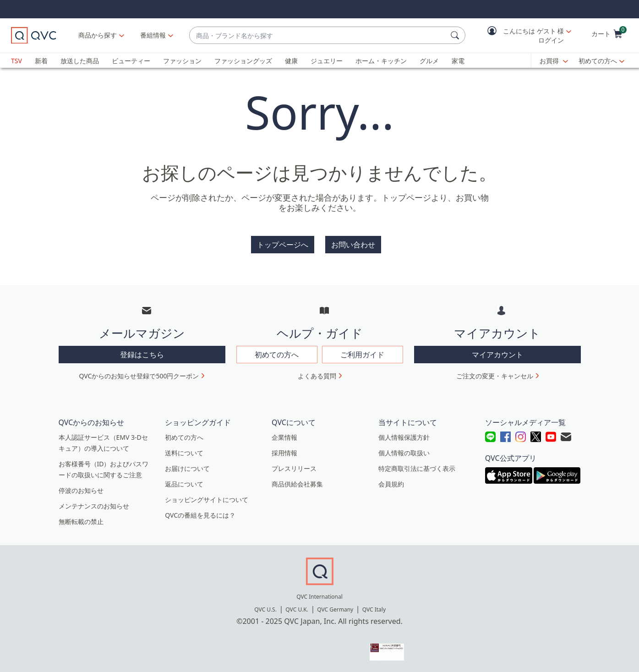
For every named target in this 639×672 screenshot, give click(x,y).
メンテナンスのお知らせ (94, 506)
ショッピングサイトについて (207, 500)
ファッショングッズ (243, 61)
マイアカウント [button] (497, 355)
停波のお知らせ (81, 490)
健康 (291, 61)
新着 (41, 61)
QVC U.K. (297, 609)
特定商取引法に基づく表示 (417, 468)
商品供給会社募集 (297, 484)
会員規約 (391, 484)
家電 (458, 61)
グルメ (429, 61)
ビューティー (131, 61)
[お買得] (554, 61)
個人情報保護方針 (404, 437)
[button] (523, 36)
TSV (16, 61)
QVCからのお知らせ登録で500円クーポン (139, 376)
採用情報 (284, 453)
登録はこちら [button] (142, 355)
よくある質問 (317, 376)
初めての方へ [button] (277, 355)
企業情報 (284, 437)
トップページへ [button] (283, 245)
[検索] (456, 35)
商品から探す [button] (98, 35)
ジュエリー (327, 61)
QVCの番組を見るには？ (200, 515)
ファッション (182, 61)
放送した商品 (80, 61)
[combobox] (318, 36)
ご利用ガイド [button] (362, 355)
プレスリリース (294, 468)
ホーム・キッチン (381, 61)
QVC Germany (335, 609)
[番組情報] (153, 35)
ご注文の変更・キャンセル (495, 376)
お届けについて (187, 468)
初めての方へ (598, 61)
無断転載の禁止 (81, 522)
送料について (184, 453)
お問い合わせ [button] (353, 245)
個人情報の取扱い (404, 453)
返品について (184, 484)
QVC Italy (374, 609)
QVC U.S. (265, 609)
